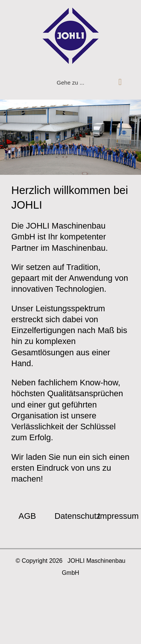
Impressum (118, 516)
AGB (27, 516)
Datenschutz (77, 516)
